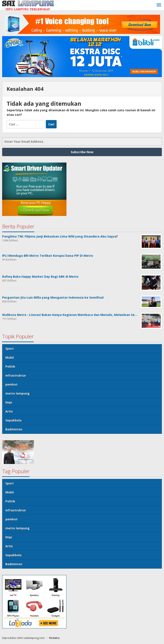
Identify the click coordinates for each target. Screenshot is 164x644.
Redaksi (54, 638)
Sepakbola (13, 420)
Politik (10, 366)
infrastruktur (16, 375)
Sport (10, 348)
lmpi (9, 402)
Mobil (10, 357)
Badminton (14, 429)
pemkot (11, 384)
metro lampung (17, 393)
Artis (9, 411)
